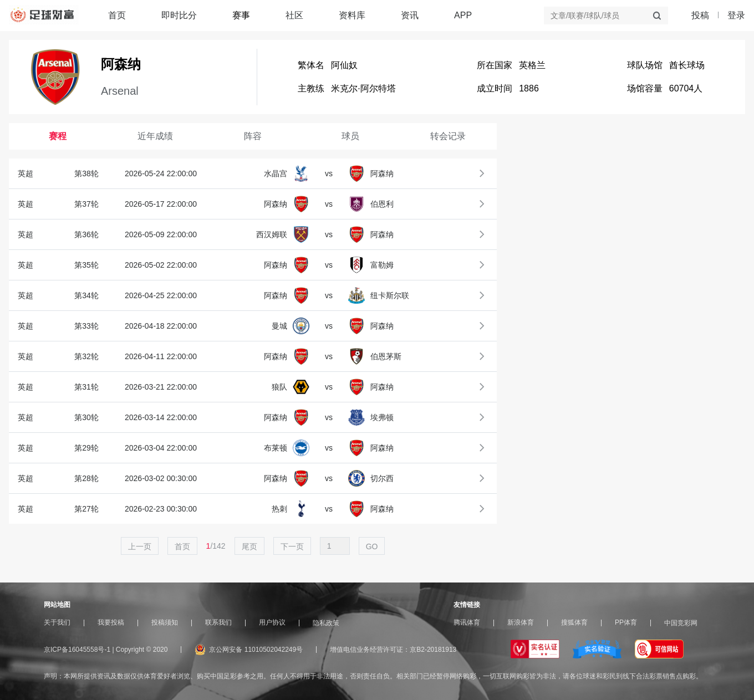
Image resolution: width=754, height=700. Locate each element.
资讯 (410, 15)
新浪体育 (521, 622)
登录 (736, 15)
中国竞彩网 (681, 623)
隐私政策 (326, 623)
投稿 (700, 16)
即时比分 (179, 15)
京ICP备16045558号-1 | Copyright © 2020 (106, 650)
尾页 (249, 546)
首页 (117, 15)
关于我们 (57, 622)
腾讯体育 (467, 622)
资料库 (352, 15)
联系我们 (218, 622)
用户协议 (272, 622)
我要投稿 (111, 622)
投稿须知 (165, 622)
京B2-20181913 (433, 650)
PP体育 (626, 622)
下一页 (292, 546)
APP (463, 15)
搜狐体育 (574, 622)
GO (372, 546)
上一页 (140, 546)
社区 (294, 15)
